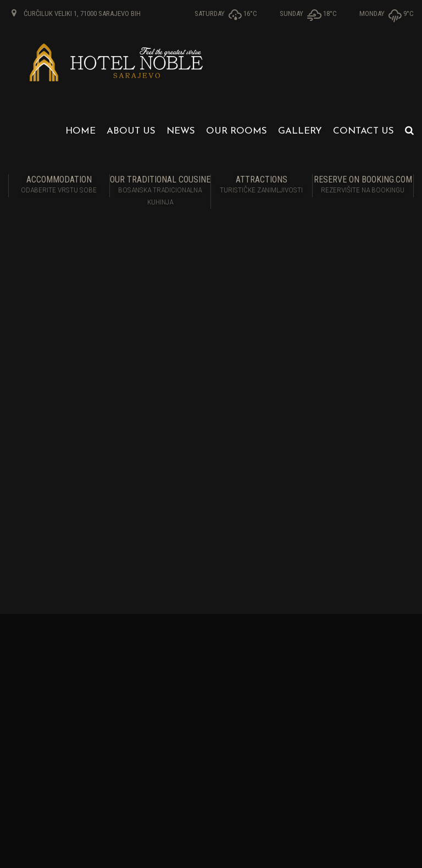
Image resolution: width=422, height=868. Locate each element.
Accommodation (59, 185)
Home (80, 131)
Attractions (262, 185)
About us (131, 131)
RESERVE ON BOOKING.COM (363, 185)
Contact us (363, 131)
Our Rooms (237, 131)
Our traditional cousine (160, 191)
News (181, 131)
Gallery (300, 131)
